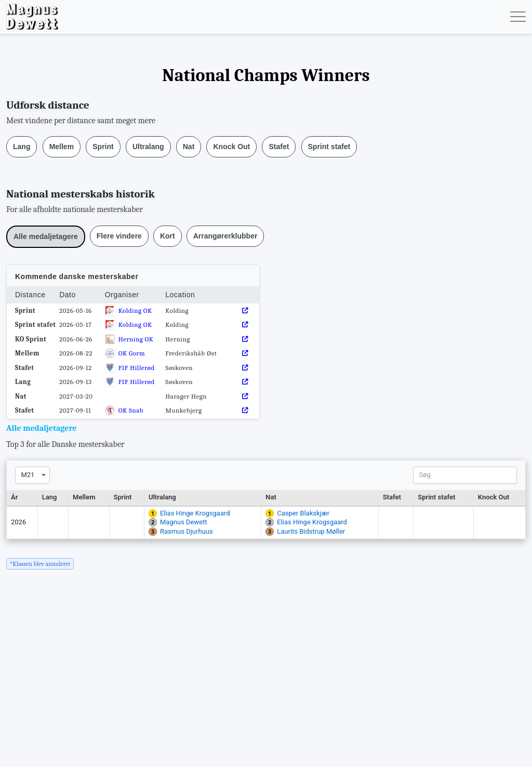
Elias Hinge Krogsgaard (195, 513)
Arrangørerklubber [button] (225, 236)
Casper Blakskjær (303, 513)
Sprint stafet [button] (329, 147)
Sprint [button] (103, 147)
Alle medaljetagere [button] (46, 236)
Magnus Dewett (184, 522)
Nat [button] (189, 147)
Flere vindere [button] (119, 236)
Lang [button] (22, 147)
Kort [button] (168, 236)
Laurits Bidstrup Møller (311, 531)
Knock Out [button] (231, 147)
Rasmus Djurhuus (187, 531)
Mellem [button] (62, 147)
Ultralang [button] (148, 147)
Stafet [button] (279, 147)
